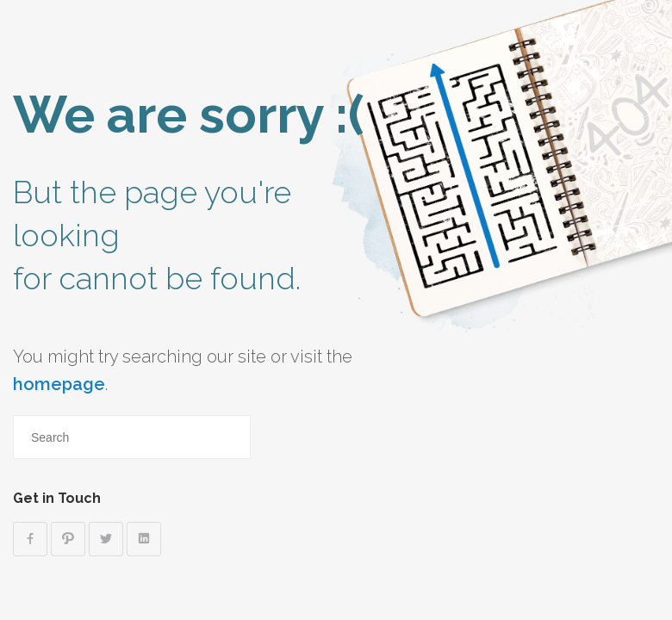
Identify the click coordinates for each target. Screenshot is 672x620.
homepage (59, 384)
